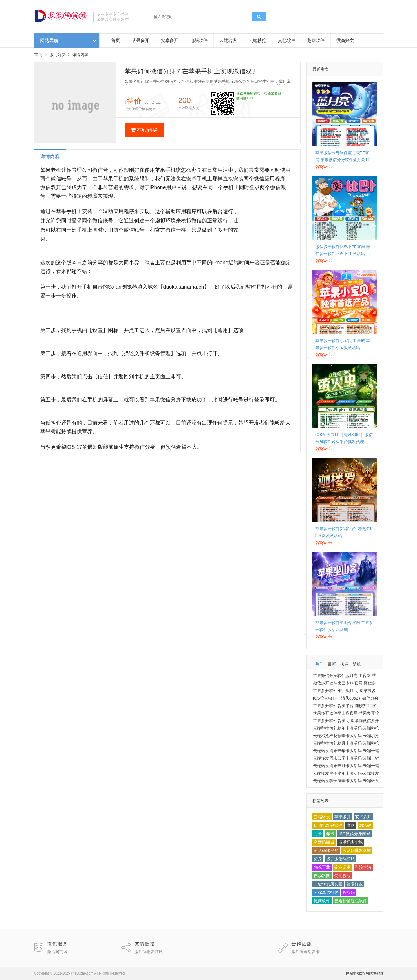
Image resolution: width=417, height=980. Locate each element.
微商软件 (322, 901)
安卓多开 (170, 40)
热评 (344, 664)
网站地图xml (356, 973)
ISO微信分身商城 (354, 834)
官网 (351, 825)
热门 (319, 664)
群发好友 (355, 884)
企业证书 (343, 867)
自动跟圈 (322, 876)
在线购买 (144, 130)
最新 (332, 664)
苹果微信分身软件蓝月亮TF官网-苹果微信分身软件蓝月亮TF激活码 (343, 160)
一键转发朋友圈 (328, 884)
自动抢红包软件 (328, 825)
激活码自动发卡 (306, 952)
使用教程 (343, 876)
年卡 (330, 834)
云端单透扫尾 (326, 892)
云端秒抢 (257, 40)
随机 (357, 664)
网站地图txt (374, 973)
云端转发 (228, 40)
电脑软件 (199, 40)
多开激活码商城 (341, 859)
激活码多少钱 (351, 842)
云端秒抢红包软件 (351, 901)
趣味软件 (316, 40)
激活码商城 (324, 842)
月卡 (318, 834)
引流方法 (363, 867)
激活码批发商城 (357, 850)
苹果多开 (140, 40)
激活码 (365, 825)
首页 (116, 40)
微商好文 (345, 40)
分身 (318, 859)
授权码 (349, 892)
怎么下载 (322, 867)
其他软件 (287, 40)
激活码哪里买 (326, 850)
